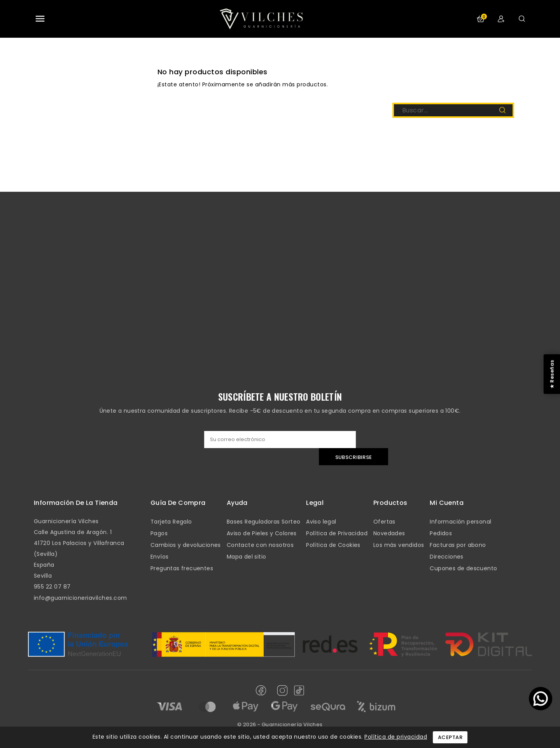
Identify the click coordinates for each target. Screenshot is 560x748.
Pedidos (441, 533)
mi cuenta (447, 503)
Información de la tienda (76, 503)
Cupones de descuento (463, 568)
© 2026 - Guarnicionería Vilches (280, 724)
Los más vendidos (399, 545)
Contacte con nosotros (260, 545)
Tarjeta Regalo (171, 522)
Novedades (389, 533)
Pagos (159, 533)
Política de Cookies (333, 545)
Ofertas (384, 522)
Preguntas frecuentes (182, 568)
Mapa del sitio (247, 557)
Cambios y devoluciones (186, 545)
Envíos (159, 557)
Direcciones (446, 557)
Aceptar (450, 737)
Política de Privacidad (337, 533)
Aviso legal (321, 522)
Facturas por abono (458, 545)
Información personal (460, 522)
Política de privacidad (396, 737)
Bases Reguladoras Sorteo (264, 522)
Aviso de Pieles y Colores (262, 533)
